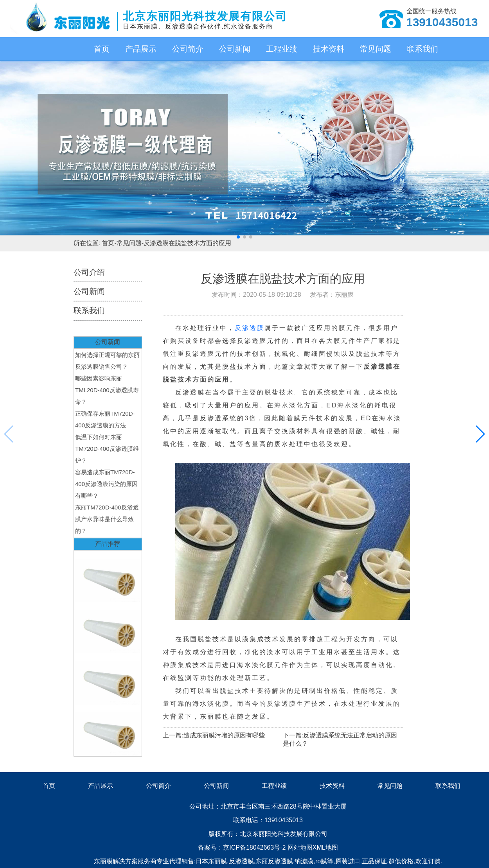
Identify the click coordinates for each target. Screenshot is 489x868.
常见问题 (376, 49)
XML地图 (325, 847)
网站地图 (300, 847)
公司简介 (188, 49)
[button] (238, 237)
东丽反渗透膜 (274, 861)
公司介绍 (89, 272)
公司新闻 (235, 49)
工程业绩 (282, 49)
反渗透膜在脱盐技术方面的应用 (187, 243)
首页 (102, 49)
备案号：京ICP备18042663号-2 (243, 847)
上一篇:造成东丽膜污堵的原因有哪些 (214, 735)
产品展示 (141, 49)
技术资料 (329, 49)
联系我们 (422, 49)
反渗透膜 (250, 328)
